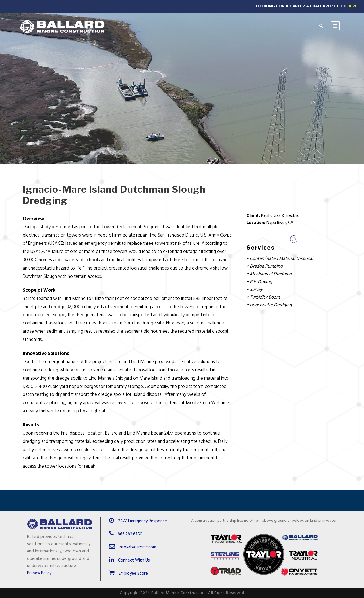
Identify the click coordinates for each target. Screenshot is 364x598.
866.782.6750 (130, 534)
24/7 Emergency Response (142, 521)
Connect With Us (130, 560)
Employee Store (129, 574)
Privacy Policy (39, 573)
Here (352, 6)
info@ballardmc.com (137, 547)
